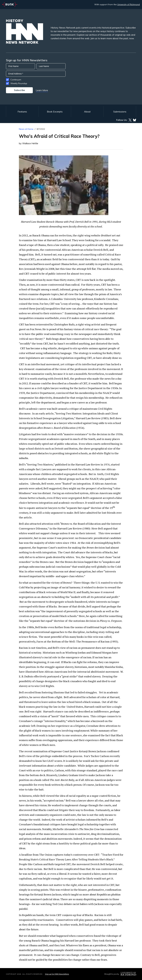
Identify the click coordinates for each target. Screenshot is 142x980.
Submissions (120, 112)
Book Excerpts (55, 112)
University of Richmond (129, 4)
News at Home (26, 129)
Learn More (42, 90)
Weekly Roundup (19, 83)
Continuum (16, 80)
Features (22, 112)
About (87, 112)
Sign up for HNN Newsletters (57, 974)
